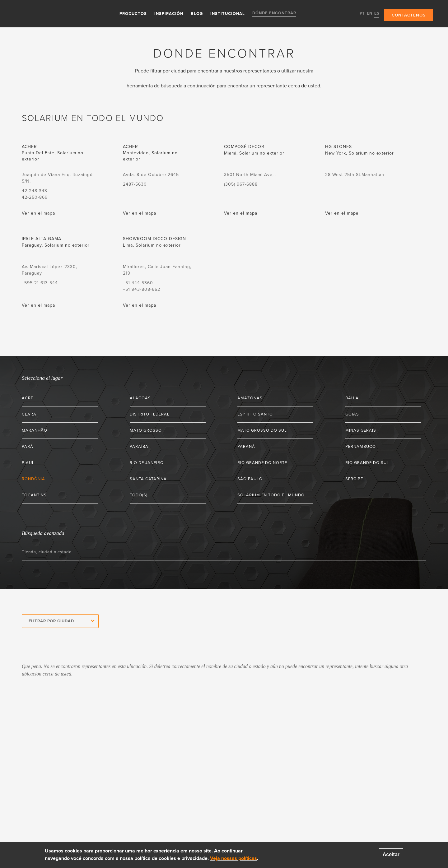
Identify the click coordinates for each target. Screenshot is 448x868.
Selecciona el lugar (42, 378)
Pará (28, 447)
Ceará (29, 414)
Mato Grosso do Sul (262, 430)
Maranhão (35, 430)
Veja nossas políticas (233, 858)
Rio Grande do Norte (262, 463)
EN (368, 13)
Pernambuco (361, 447)
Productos (133, 13)
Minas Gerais (361, 430)
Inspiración (168, 13)
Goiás (352, 414)
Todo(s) (139, 495)
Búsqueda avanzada (43, 533)
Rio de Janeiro (147, 463)
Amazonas (250, 398)
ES (376, 13)
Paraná (246, 447)
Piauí (28, 463)
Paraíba (139, 447)
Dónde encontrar (274, 13)
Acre (28, 398)
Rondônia (33, 479)
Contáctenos (408, 14)
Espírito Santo (255, 414)
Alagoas (140, 398)
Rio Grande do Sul (367, 463)
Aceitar (391, 854)
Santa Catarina (148, 479)
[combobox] (60, 621)
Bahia (352, 398)
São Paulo (250, 479)
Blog (196, 13)
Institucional (227, 13)
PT (361, 13)
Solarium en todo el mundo (271, 495)
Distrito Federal (150, 414)
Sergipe (354, 479)
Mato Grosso (146, 430)
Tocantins (34, 495)
